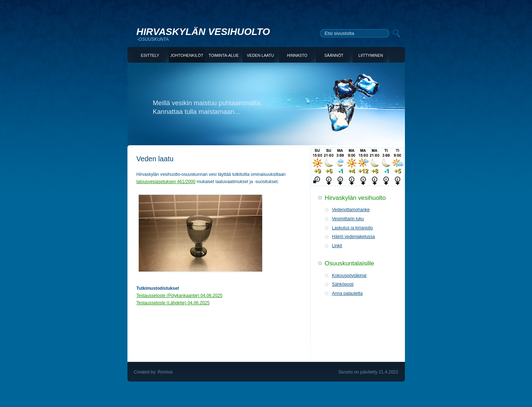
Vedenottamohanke (351, 210)
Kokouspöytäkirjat (349, 276)
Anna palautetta (347, 293)
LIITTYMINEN (371, 55)
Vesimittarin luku (348, 219)
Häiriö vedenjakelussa (354, 237)
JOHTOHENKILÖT (187, 55)
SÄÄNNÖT (334, 55)
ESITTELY (150, 55)
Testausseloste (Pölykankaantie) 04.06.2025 (180, 296)
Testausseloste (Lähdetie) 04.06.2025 (173, 303)
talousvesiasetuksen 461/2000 (166, 182)
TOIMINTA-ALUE (224, 55)
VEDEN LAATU (261, 55)
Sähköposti (343, 284)
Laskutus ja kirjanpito (353, 228)
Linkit (337, 246)
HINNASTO (297, 55)
